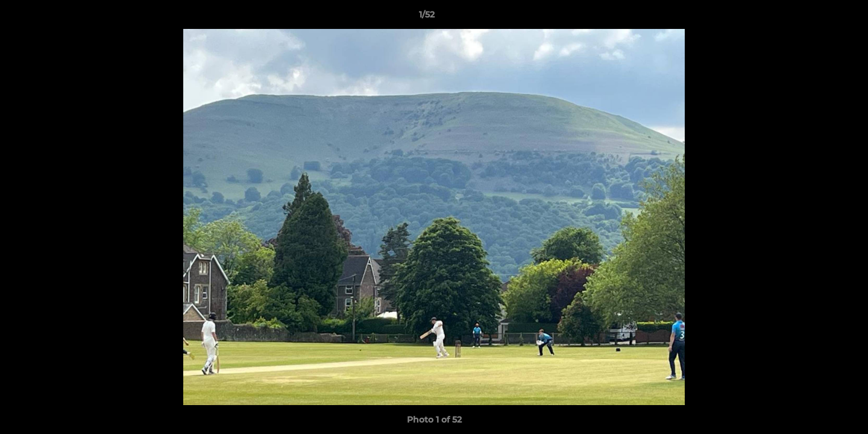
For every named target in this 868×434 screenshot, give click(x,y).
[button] (817, 17)
